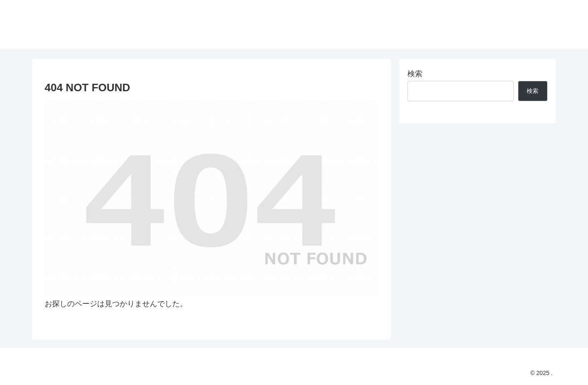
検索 (415, 74)
